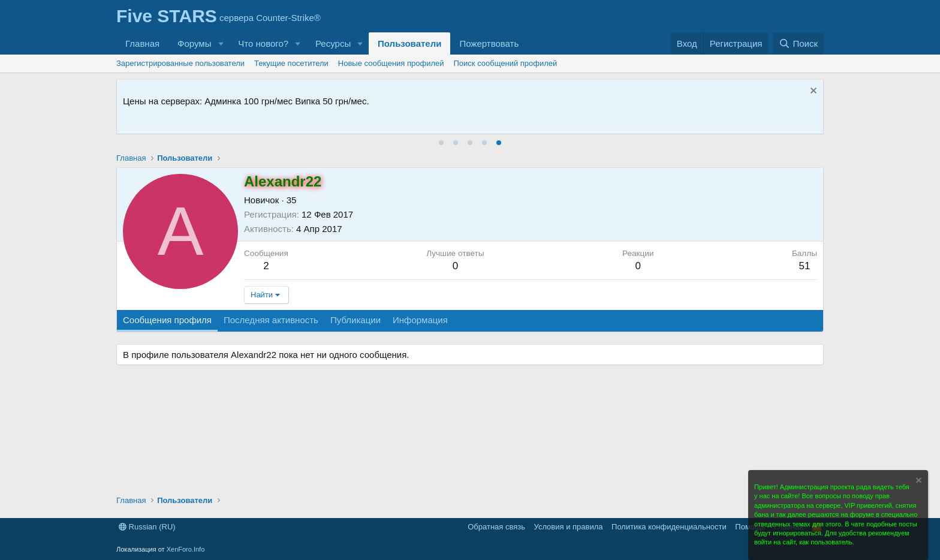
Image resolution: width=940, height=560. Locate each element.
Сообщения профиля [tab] (167, 320)
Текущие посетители (291, 63)
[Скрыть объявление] (812, 92)
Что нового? (263, 43)
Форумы (194, 43)
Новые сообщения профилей (391, 63)
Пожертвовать (489, 43)
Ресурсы (333, 43)
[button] (221, 43)
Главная (142, 43)
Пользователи (409, 43)
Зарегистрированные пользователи (180, 63)
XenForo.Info (186, 549)
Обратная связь (496, 527)
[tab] (441, 143)
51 (804, 266)
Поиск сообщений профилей (506, 63)
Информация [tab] (420, 320)
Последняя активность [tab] (271, 320)
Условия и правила (569, 527)
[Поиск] (798, 43)
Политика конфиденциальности (669, 527)
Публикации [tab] (355, 320)
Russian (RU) (147, 527)
